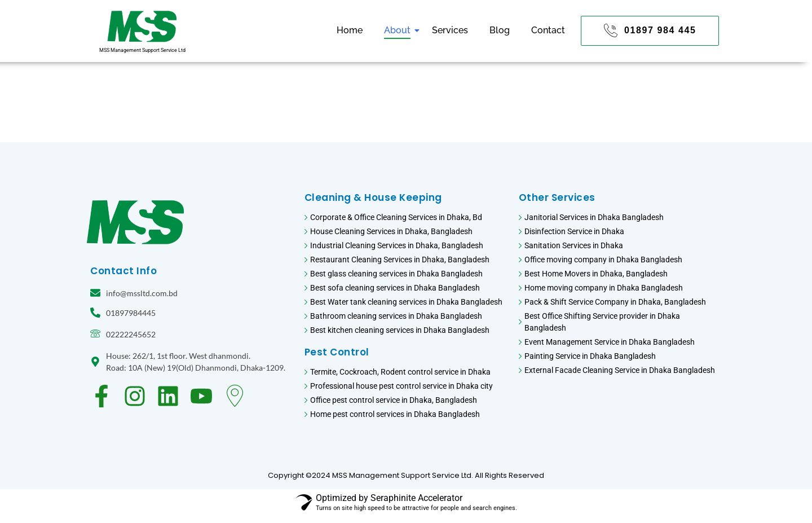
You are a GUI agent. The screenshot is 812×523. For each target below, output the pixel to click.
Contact (548, 30)
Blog (500, 30)
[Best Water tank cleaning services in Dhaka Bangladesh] (406, 303)
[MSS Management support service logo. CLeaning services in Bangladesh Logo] (142, 26)
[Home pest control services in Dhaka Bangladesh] (406, 416)
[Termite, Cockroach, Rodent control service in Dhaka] (406, 373)
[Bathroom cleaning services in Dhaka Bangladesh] (406, 317)
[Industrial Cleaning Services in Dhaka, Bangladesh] (406, 247)
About (400, 30)
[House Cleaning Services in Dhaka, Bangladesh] (406, 233)
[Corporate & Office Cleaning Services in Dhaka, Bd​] (406, 219)
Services (450, 30)
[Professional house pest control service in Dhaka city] (406, 387)
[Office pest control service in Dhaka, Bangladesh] (406, 401)
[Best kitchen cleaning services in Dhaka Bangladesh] (406, 331)
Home (350, 30)
